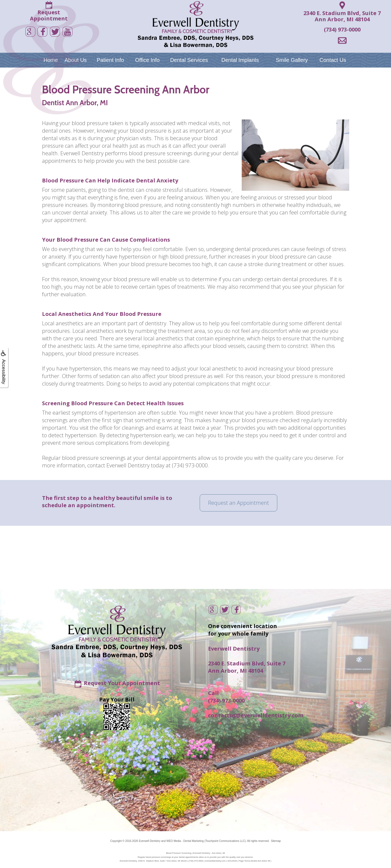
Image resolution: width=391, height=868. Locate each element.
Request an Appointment (238, 503)
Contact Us (333, 60)
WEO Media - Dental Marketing (185, 841)
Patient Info (110, 60)
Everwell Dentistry (150, 841)
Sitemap (276, 841)
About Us (76, 60)
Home (51, 60)
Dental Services (189, 60)
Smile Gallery (292, 60)
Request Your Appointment (122, 683)
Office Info (148, 60)
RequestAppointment (49, 15)
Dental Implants (240, 60)
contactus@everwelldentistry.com (256, 715)
